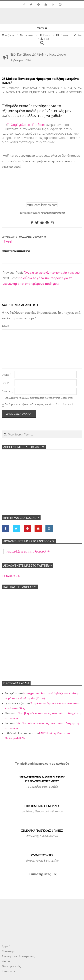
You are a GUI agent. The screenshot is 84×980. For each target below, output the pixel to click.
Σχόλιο (5, 326)
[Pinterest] (47, 223)
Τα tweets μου (11, 576)
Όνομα (6, 375)
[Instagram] (52, 223)
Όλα (70, 88)
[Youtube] (42, 223)
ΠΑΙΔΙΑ (78, 88)
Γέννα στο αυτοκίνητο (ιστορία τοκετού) (52, 272)
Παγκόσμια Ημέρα (44, 92)
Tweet (8, 241)
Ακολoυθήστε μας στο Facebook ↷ (29, 541)
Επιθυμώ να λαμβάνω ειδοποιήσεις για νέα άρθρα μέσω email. (39, 404)
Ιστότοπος (7, 391)
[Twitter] (37, 223)
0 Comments (74, 92)
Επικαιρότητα (24, 92)
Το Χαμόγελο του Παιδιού (25, 125)
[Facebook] (32, 223)
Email (5, 383)
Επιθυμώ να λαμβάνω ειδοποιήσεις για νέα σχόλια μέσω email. (39, 398)
